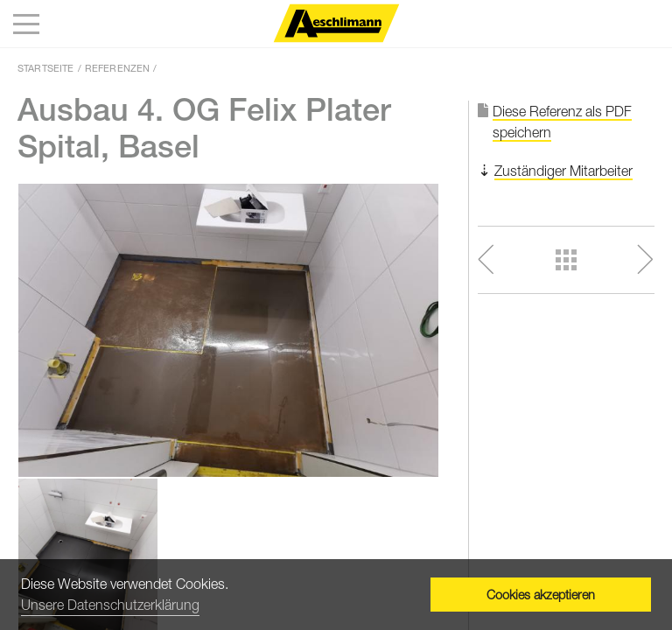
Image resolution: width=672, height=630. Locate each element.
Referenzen (118, 68)
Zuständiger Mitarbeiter (563, 171)
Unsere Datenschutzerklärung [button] (110, 605)
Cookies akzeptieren (541, 595)
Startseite (46, 68)
